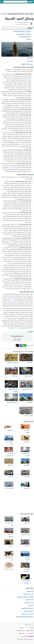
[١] (7, 71)
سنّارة (30, 226)
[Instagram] (26, 624)
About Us (31, 633)
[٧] (6, 161)
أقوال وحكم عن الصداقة (28, 614)
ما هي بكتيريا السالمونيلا (27, 608)
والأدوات (16, 328)
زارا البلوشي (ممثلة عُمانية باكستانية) (24, 617)
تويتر (17, 346)
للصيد (12, 302)
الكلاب (19, 142)
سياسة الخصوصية (20, 631)
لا (15, 339)
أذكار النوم (31, 605)
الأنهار (12, 242)
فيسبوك (21, 346)
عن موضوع (22, 628)
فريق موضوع (21, 633)
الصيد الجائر (11, 168)
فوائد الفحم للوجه (29, 603)
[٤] (5, 113)
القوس (3, 74)
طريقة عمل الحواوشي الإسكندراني (25, 597)
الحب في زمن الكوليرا (28, 594)
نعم (19, 339)
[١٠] (21, 210)
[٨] (16, 199)
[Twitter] (29, 624)
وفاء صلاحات (17, 23)
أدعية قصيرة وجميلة (29, 611)
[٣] (3, 107)
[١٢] (6, 288)
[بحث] (26, 2)
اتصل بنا (32, 628)
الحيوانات (12, 300)
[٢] (15, 97)
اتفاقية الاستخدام (30, 631)
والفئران (23, 144)
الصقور (27, 94)
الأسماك (17, 177)
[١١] (12, 236)
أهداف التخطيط (30, 600)
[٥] (10, 130)
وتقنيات (12, 70)
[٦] (24, 148)
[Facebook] (32, 624)
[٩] (15, 199)
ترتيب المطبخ (30, 591)
